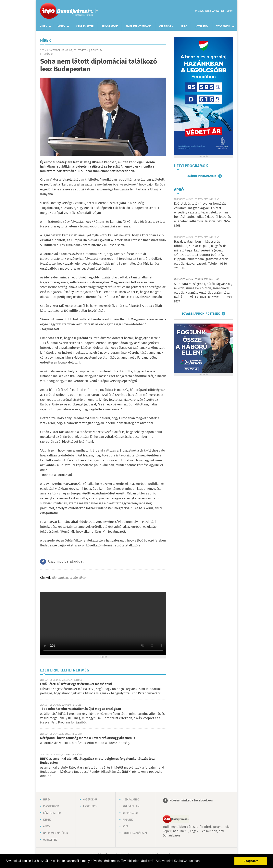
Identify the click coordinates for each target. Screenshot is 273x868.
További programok (201, 176)
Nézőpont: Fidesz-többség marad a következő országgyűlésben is (88, 738)
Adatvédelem (131, 806)
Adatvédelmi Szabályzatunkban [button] (178, 861)
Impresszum (130, 813)
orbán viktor (78, 578)
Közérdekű (90, 800)
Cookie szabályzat (135, 833)
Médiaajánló (131, 800)
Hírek (43, 27)
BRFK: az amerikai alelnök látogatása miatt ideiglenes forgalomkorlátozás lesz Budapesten (97, 761)
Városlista (97, 11)
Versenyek (166, 27)
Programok (110, 27)
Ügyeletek (202, 27)
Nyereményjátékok (138, 27)
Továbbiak (223, 27)
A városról (90, 806)
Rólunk (128, 820)
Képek (61, 27)
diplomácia (60, 578)
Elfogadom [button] (251, 861)
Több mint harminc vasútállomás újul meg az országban (81, 709)
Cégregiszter (85, 27)
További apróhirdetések (201, 314)
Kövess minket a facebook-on (191, 801)
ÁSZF (125, 826)
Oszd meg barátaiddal (66, 562)
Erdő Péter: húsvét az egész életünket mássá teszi (76, 684)
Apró (184, 27)
